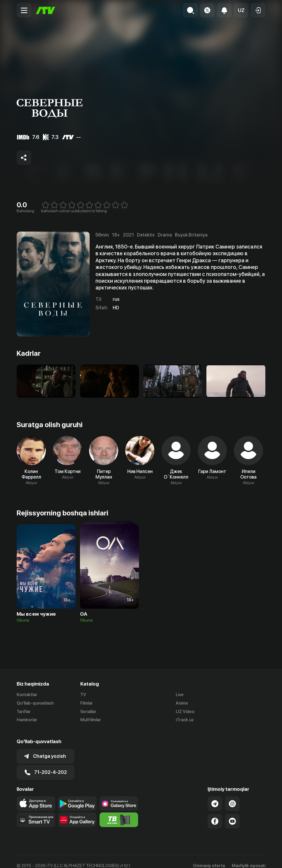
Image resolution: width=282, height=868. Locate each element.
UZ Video (185, 712)
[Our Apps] (36, 811)
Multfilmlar (91, 720)
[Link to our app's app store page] (36, 795)
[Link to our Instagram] (232, 795)
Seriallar (88, 712)
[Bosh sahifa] (46, 10)
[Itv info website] (119, 811)
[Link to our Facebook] (215, 813)
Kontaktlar (27, 695)
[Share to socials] (24, 158)
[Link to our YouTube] (232, 813)
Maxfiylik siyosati (249, 857)
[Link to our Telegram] (215, 795)
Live (180, 695)
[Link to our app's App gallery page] (77, 811)
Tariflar (24, 712)
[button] (241, 10)
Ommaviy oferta (209, 857)
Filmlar (87, 703)
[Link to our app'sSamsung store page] (119, 795)
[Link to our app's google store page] (77, 795)
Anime (182, 703)
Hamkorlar (27, 720)
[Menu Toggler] (24, 10)
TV (83, 695)
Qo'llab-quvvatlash (35, 703)
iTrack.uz (185, 720)
